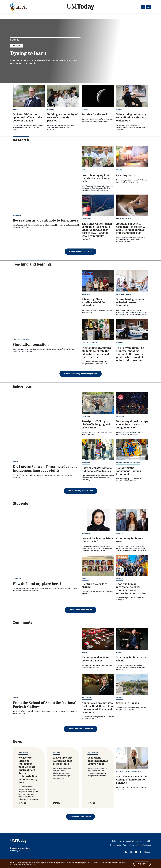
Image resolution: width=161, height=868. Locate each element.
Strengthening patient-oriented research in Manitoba (130, 303)
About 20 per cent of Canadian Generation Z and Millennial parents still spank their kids (130, 229)
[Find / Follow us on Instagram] (131, 852)
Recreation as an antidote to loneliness (45, 221)
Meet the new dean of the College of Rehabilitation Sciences (131, 780)
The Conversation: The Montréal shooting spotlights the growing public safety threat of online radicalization (130, 354)
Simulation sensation (31, 345)
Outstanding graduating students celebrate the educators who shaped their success (97, 353)
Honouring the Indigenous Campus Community (129, 471)
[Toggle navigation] (148, 7)
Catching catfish (126, 176)
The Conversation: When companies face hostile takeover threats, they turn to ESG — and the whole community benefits (97, 232)
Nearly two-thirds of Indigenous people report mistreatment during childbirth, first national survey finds (28, 770)
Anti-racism (86, 294)
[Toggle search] (143, 7)
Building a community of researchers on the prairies (62, 118)
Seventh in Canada (128, 703)
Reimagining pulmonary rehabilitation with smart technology (131, 118)
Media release (23, 753)
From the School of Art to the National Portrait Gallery (45, 705)
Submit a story (118, 840)
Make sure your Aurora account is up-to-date (63, 761)
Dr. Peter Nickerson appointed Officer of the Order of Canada (27, 118)
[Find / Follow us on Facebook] (141, 852)
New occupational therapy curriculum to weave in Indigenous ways (132, 425)
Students (17, 46)
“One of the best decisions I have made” (98, 540)
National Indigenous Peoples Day (128, 463)
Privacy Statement (28, 865)
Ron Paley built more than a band (132, 659)
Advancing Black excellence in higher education (94, 303)
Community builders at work (130, 540)
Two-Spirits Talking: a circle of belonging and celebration (96, 425)
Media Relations (132, 840)
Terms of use (129, 844)
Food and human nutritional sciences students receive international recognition (132, 589)
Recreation (17, 215)
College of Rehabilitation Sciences (129, 772)
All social (147, 852)
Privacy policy (116, 844)
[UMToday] (25, 841)
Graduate (51, 110)
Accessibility (145, 840)
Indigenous (86, 417)
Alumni (15, 462)
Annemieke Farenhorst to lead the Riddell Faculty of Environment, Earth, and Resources (98, 708)
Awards (16, 110)
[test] (127, 852)
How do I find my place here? (37, 584)
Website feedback (143, 844)
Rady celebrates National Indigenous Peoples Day (97, 470)
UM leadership (87, 698)
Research (120, 110)
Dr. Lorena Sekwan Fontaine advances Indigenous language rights (45, 469)
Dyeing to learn (28, 54)
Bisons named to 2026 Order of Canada (95, 659)
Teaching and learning (21, 340)
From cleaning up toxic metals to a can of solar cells (96, 179)
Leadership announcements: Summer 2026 (98, 761)
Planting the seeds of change (95, 586)
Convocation (86, 534)
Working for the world (95, 115)
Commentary (86, 219)
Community (86, 463)
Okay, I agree (142, 864)
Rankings (85, 110)
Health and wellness (124, 219)
